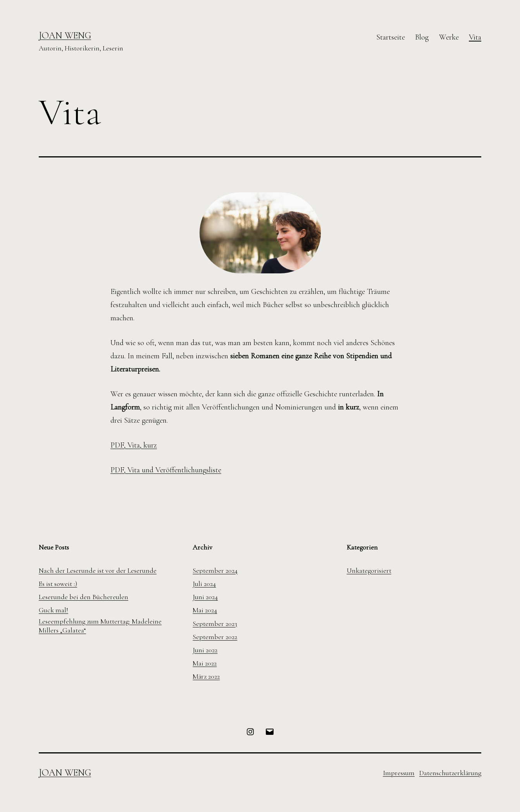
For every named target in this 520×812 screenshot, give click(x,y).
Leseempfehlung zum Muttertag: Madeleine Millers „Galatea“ (100, 626)
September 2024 (215, 570)
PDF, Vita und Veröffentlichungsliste (166, 470)
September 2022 (215, 637)
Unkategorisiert (369, 570)
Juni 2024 (205, 597)
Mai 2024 (205, 610)
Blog (422, 37)
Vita (475, 37)
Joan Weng (65, 35)
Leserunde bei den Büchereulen (84, 597)
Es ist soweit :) (58, 584)
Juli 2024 (204, 584)
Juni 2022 (205, 650)
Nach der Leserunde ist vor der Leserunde (98, 570)
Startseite (391, 37)
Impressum (399, 773)
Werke (449, 37)
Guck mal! (53, 610)
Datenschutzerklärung (450, 773)
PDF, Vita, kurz (134, 445)
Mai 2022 (205, 663)
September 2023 (215, 624)
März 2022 (206, 676)
